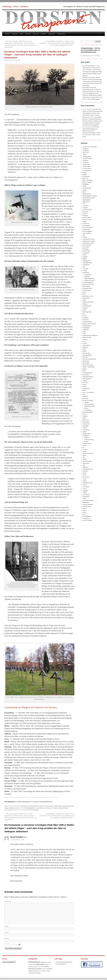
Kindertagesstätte (87, 312)
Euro (84, 235)
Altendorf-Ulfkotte (88, 159)
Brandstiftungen (87, 188)
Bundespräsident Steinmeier (90, 196)
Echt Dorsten (86, 223)
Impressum (52, 34)
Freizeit (85, 255)
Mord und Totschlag (88, 365)
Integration (87, 276)
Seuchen (85, 446)
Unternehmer (86, 487)
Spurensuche (86, 463)
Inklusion (87, 438)
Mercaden (85, 357)
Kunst (84, 333)
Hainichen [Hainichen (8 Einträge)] (36, 971)
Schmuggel (85, 426)
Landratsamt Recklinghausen (90, 335)
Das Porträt (85, 212)
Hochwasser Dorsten (88, 296)
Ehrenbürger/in (86, 225)
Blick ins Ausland (87, 182)
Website (7, 939)
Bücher (84, 192)
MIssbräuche (86, 363)
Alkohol (85, 155)
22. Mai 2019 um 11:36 (17, 840)
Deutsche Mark (87, 218)
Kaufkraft (85, 308)
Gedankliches (86, 265)
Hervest (85, 292)
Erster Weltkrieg (87, 233)
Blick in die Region (88, 180)
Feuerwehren (86, 247)
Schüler (85, 432)
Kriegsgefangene (87, 326)
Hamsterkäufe (86, 286)
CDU (84, 204)
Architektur (86, 162)
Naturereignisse (87, 379)
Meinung (15, 34)
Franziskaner (86, 253)
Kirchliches (86, 320)
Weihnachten (86, 503)
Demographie (88, 275)
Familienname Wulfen (88, 243)
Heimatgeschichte (33, 806)
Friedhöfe (85, 257)
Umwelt (85, 485)
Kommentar (8, 901)
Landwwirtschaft (87, 337)
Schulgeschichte (87, 434)
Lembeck (85, 339)
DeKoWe (85, 214)
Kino (84, 314)
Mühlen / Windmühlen (88, 367)
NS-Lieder (85, 383)
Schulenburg (86, 430)
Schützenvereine (87, 444)
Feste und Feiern (87, 245)
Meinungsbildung (87, 355)
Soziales (85, 451)
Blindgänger (86, 184)
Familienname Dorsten (89, 239)
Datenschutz (61, 34)
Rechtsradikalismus (89, 278)
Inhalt (21, 34)
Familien (85, 237)
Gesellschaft (86, 273)
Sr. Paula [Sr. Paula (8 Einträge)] (48, 971)
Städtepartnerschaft (88, 469)
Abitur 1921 (86, 153)
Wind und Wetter (87, 506)
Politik (84, 390)
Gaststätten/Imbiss (87, 263)
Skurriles (85, 449)
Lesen (84, 341)
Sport (84, 457)
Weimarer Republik (88, 504)
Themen (7, 34)
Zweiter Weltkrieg (9, 808)
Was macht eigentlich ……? (90, 501)
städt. (84, 465)
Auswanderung (87, 170)
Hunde (84, 300)
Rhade (84, 418)
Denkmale (85, 216)
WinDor (85, 508)
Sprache (85, 459)
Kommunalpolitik (87, 322)
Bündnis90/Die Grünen (89, 198)
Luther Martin (86, 345)
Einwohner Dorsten (88, 227)
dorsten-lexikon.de (61, 964)
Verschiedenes (86, 495)
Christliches (86, 206)
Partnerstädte (86, 389)
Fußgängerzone (87, 261)
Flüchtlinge (86, 249)
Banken (85, 172)
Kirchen (85, 316)
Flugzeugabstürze (30, 808)
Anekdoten (85, 161)
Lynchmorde (40, 808)
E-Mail (7, 932)
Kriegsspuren (86, 328)
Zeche (84, 514)
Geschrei (85, 271)
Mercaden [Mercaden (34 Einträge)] (41, 964)
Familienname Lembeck (89, 241)
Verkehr (85, 493)
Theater (85, 475)
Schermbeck (86, 422)
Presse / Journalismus (88, 392)
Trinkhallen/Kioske (88, 483)
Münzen (85, 369)
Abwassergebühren (89, 404)
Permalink (35, 810)
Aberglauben (86, 151)
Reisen (84, 414)
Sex (84, 447)
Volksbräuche (86, 497)
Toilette (85, 479)
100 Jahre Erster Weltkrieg (90, 147)
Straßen (85, 473)
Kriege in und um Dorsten (46, 806)
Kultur (84, 332)
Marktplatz (85, 347)
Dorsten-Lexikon (87, 219)
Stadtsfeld (85, 471)
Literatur (85, 343)
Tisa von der (86, 477)
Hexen (84, 294)
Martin (84, 349)
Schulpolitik (86, 436)
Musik (84, 371)
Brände (84, 186)
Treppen (85, 481)
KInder (84, 310)
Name (7, 926)
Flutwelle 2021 (86, 251)
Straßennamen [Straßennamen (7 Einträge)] (44, 962)
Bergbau (85, 174)
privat (84, 394)
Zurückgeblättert (87, 516)
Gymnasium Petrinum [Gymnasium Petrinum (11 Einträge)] (34, 973)
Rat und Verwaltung (88, 400)
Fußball (85, 259)
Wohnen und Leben (89, 280)
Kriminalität (86, 330)
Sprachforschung (87, 461)
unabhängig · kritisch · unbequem (15, 6)
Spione (84, 455)
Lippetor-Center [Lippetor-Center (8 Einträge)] (37, 967)
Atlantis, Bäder (87, 166)
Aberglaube (86, 149)
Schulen (85, 428)
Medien (85, 351)
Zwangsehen (86, 518)
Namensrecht (86, 375)
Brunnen (85, 190)
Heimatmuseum (87, 290)
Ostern (84, 385)
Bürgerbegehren (87, 200)
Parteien (85, 387)
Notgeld (85, 381)
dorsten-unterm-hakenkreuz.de (64, 962)
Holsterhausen (86, 298)
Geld (84, 267)
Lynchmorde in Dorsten (51, 808)
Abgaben (87, 402)
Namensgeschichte (87, 373)
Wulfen (85, 512)
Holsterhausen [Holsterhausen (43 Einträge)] (34, 962)
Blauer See (85, 178)
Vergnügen (85, 491)
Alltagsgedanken (87, 157)
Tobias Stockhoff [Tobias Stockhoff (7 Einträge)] (32, 965)
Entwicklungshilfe (87, 231)
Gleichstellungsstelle (88, 282)
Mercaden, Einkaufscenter (89, 359)
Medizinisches (86, 353)
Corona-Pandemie (87, 210)
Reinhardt (85, 119)
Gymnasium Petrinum (88, 284)
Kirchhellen (86, 318)
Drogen (85, 221)
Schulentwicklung (89, 440)
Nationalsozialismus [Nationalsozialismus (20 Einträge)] (35, 969)
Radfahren (85, 396)
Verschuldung (88, 410)
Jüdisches (85, 304)
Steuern (86, 408)
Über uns (36, 34)
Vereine (85, 489)
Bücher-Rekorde (87, 194)
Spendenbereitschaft (88, 453)
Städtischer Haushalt (90, 406)
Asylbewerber (86, 164)
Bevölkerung (86, 176)
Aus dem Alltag (87, 168)
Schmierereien (86, 424)
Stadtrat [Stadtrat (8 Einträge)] (49, 962)
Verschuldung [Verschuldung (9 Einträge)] (45, 967)
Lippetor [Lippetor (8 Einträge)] (44, 969)
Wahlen (85, 499)
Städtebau (85, 467)
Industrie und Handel (88, 302)
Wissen (84, 510)
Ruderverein (86, 420)
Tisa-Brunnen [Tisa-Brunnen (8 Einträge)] (42, 971)
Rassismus (85, 398)
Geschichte (24, 806)
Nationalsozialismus (68, 806)
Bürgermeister (86, 202)
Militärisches (58, 806)
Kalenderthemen (87, 306)
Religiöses (85, 416)
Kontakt (43, 34)
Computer (85, 208)
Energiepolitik (86, 229)
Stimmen (28, 34)
